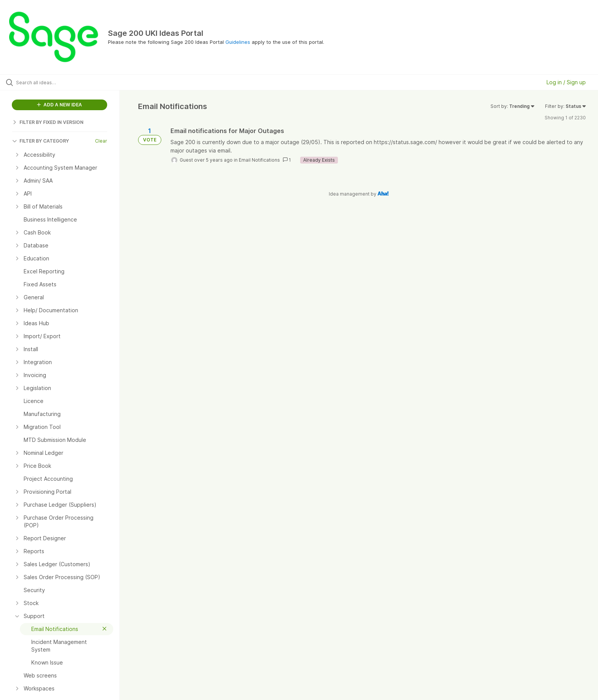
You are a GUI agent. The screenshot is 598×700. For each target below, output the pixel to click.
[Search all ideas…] (69, 82)
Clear (101, 141)
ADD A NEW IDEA (59, 105)
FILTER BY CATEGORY (41, 141)
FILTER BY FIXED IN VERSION (48, 122)
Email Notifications (259, 160)
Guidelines (238, 42)
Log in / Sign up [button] (566, 82)
